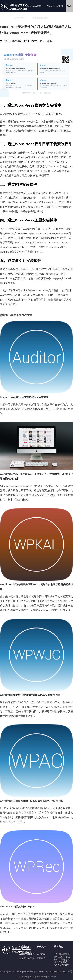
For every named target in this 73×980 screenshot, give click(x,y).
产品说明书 (21, 18)
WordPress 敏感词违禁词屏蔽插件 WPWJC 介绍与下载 (30, 695)
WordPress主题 (55, 6)
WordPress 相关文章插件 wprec (18, 907)
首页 (17, 6)
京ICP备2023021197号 (61, 971)
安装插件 (56, 114)
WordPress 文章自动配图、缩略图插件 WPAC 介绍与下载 (31, 801)
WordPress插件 (33, 6)
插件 (62, 122)
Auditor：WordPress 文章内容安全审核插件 (24, 397)
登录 (69, 6)
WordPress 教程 (40, 18)
